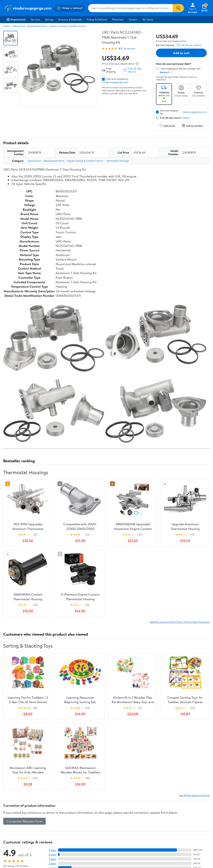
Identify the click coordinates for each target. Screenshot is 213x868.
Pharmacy (118, 19)
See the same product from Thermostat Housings (180, 622)
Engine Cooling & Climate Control (68, 26)
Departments (16, 19)
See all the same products (194, 795)
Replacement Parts (37, 26)
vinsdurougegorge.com (115, 82)
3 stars (52, 859)
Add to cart (181, 53)
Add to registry (193, 125)
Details (186, 118)
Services (35, 19)
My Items (148, 19)
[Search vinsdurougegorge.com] (130, 8)
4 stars (52, 855)
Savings (49, 19)
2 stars (52, 863)
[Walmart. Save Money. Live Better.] (28, 8)
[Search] (178, 8)
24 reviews (129, 49)
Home (6, 26)
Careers (133, 19)
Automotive (18, 26)
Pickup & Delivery (97, 19)
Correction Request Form (24, 821)
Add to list (167, 125)
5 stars (52, 850)
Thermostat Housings (118, 161)
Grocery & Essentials (70, 19)
